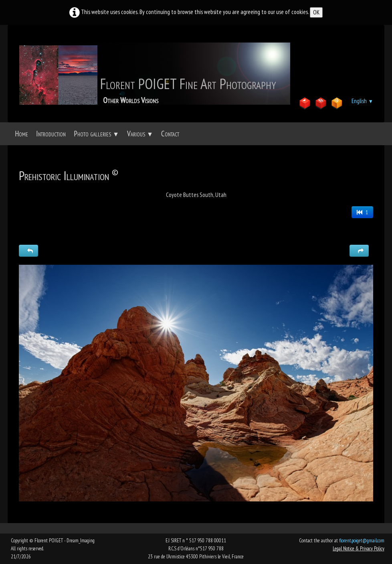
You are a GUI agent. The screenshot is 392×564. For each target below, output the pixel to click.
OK (316, 12)
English (362, 101)
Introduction (51, 134)
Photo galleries (96, 134)
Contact (170, 134)
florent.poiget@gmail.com (362, 541)
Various (140, 134)
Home (21, 134)
